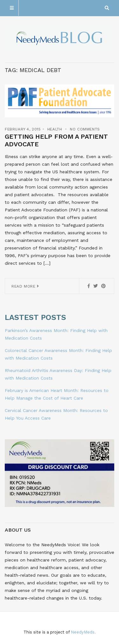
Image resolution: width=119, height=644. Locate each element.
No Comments (85, 129)
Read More (25, 286)
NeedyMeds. (83, 632)
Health (55, 129)
